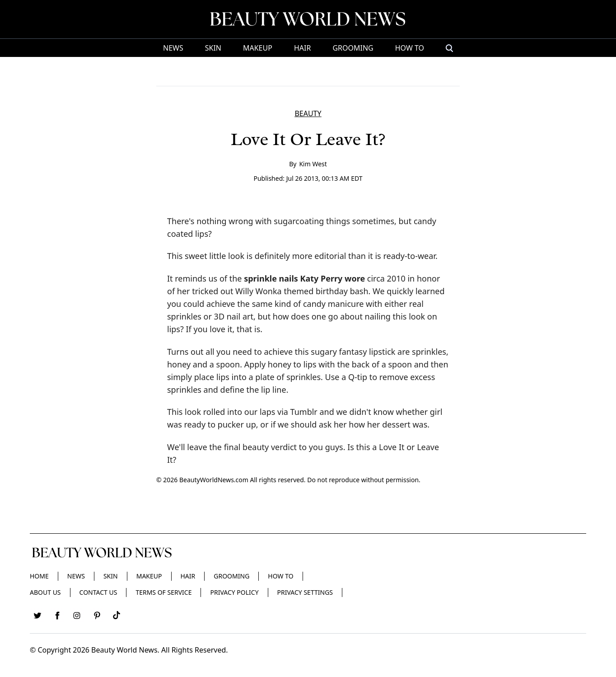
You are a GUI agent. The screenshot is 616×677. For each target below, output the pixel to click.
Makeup (258, 48)
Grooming (353, 48)
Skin (213, 48)
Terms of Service (163, 592)
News (173, 48)
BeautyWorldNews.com (214, 480)
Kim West (313, 164)
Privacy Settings (305, 592)
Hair (302, 48)
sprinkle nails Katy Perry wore (304, 278)
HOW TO (410, 48)
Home (39, 576)
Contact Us (98, 592)
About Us (45, 592)
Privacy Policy (234, 592)
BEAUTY (308, 113)
